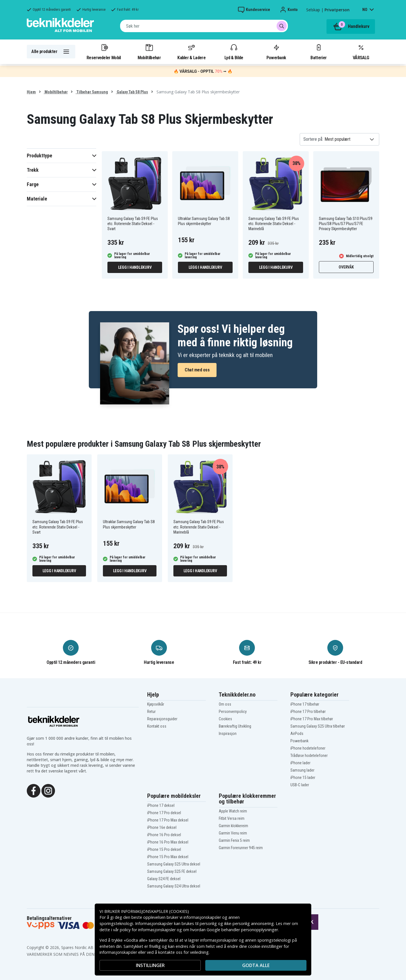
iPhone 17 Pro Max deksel (168, 820)
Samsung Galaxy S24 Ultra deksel (174, 886)
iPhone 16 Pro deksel (164, 835)
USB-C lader (300, 785)
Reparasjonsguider (162, 719)
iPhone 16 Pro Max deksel (168, 842)
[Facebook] (34, 790)
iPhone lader (300, 763)
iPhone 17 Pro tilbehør (308, 712)
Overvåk (346, 267)
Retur (151, 712)
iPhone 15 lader (303, 778)
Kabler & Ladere (191, 52)
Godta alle (256, 965)
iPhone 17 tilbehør (305, 704)
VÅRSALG (361, 52)
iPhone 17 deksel (161, 805)
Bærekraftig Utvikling (235, 726)
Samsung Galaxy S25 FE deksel (172, 871)
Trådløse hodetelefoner (309, 756)
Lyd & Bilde (234, 52)
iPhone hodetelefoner (308, 748)
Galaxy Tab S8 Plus (132, 92)
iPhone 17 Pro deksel (164, 813)
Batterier (318, 52)
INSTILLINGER (150, 965)
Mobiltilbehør (149, 52)
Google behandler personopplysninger (242, 930)
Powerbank (276, 52)
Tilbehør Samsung (92, 92)
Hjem (31, 92)
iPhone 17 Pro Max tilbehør (312, 719)
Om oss (225, 704)
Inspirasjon (228, 734)
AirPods (297, 734)
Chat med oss (197, 370)
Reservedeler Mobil (104, 52)
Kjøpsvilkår (156, 704)
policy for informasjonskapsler (148, 930)
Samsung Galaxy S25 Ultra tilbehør (318, 726)
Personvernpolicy (233, 712)
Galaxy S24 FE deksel (164, 879)
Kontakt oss (157, 726)
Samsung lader (302, 770)
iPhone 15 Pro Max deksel (168, 857)
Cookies (225, 719)
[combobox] (204, 26)
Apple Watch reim (233, 811)
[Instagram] (48, 790)
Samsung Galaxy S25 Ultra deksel (174, 864)
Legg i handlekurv (135, 267)
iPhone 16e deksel (162, 827)
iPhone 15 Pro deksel (164, 849)
